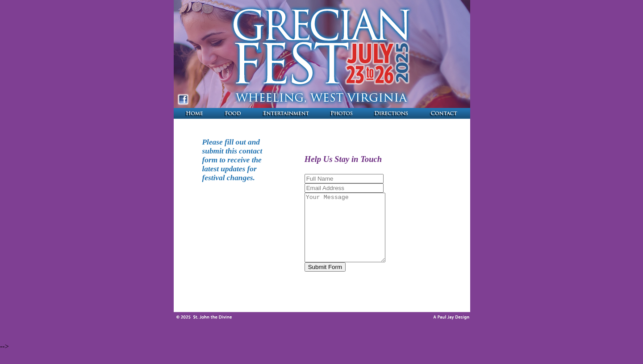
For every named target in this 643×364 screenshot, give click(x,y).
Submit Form (319, 280)
